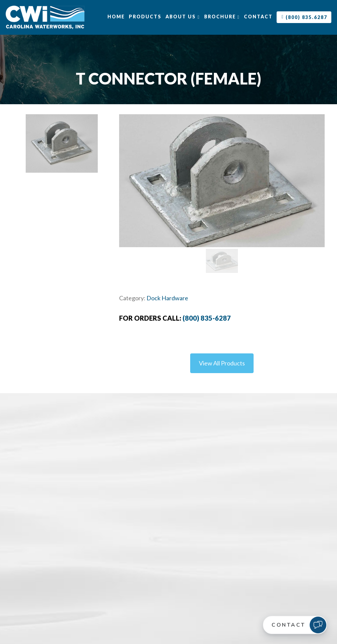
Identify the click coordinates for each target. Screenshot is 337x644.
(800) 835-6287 (207, 318)
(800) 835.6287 (304, 17)
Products (145, 17)
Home (116, 17)
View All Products (222, 363)
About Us (183, 17)
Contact (258, 17)
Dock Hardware (167, 298)
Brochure (222, 17)
